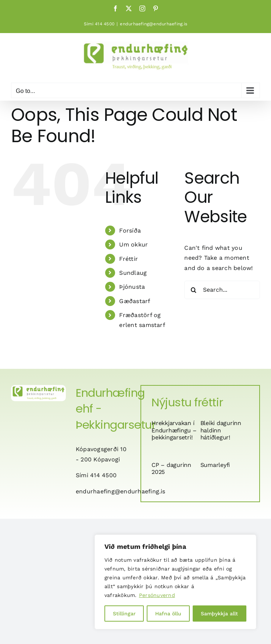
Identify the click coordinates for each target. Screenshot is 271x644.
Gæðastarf (135, 301)
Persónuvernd (157, 595)
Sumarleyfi (215, 465)
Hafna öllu (168, 614)
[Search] (193, 290)
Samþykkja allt (219, 614)
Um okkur (133, 244)
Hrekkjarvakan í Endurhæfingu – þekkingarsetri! (174, 430)
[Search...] (222, 290)
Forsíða (130, 231)
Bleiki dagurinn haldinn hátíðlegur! (221, 430)
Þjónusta (132, 287)
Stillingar (124, 614)
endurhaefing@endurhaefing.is (154, 24)
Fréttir (129, 259)
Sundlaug (133, 273)
